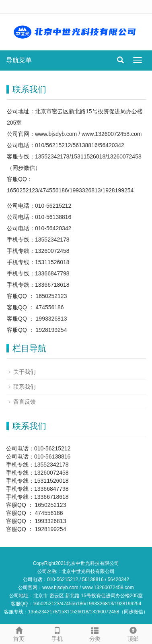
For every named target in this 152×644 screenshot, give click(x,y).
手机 (57, 633)
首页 (19, 633)
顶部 (133, 633)
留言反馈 (25, 402)
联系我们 (25, 387)
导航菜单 (19, 60)
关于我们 (25, 372)
